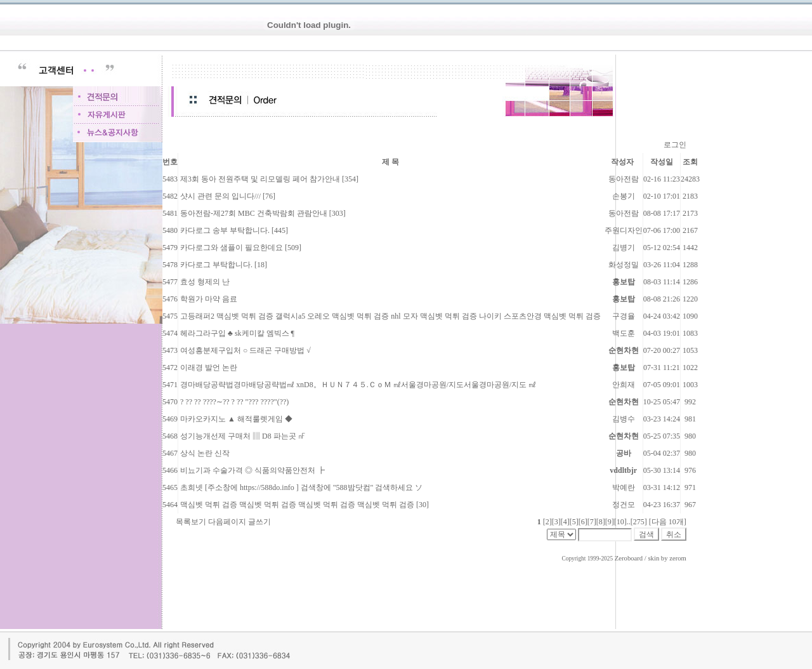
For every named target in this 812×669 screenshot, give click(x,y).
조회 (690, 162)
